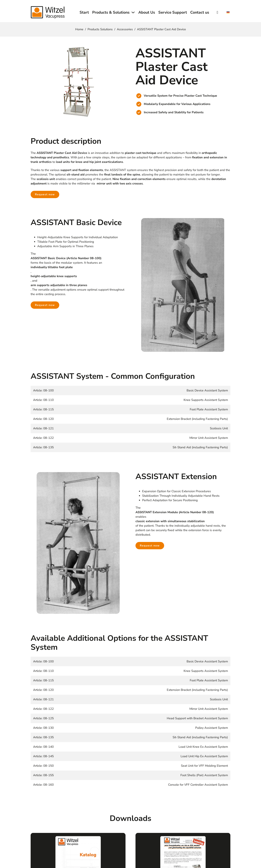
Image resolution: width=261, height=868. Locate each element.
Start (84, 12)
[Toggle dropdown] (133, 12)
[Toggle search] (217, 12)
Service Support (173, 12)
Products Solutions (100, 29)
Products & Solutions (111, 12)
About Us (147, 12)
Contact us (200, 12)
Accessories (125, 29)
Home (79, 29)
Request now (45, 194)
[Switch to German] (228, 13)
